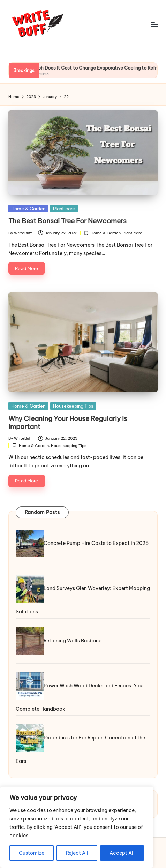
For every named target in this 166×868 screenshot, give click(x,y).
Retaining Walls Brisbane (73, 640)
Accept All (122, 853)
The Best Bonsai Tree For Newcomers (67, 221)
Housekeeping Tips (73, 406)
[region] (77, 827)
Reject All (77, 853)
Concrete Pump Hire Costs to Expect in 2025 (96, 543)
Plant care (64, 209)
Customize (32, 853)
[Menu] (154, 24)
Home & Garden (28, 209)
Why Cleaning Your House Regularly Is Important (68, 422)
